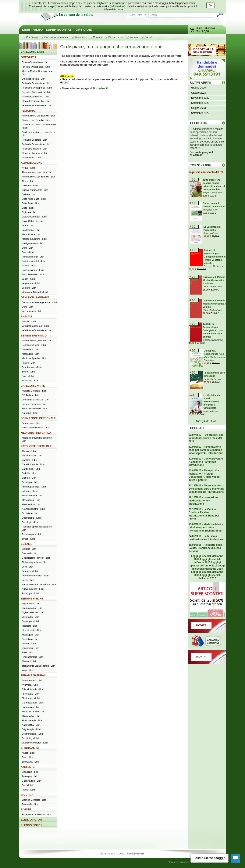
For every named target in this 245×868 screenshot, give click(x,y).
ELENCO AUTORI (32, 820)
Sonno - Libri (28, 372)
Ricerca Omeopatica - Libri (35, 97)
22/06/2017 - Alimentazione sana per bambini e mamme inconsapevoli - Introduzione (206, 450)
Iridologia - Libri (30, 626)
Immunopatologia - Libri (34, 487)
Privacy (173, 862)
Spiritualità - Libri (30, 762)
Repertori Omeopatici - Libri (36, 92)
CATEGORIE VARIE (33, 386)
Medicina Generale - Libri (35, 408)
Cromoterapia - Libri (32, 608)
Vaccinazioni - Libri (31, 158)
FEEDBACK (199, 123)
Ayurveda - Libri (30, 685)
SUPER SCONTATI (59, 30)
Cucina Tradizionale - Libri (35, 190)
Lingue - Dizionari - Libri (34, 404)
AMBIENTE (28, 767)
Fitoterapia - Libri (30, 694)
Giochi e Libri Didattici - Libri (36, 120)
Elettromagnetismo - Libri (35, 562)
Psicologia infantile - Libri (34, 149)
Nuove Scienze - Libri (33, 589)
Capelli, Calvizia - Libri (33, 464)
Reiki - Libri (28, 652)
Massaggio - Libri (31, 354)
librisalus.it (101, 88)
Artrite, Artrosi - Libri (32, 455)
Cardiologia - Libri (31, 469)
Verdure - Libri (29, 288)
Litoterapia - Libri (30, 707)
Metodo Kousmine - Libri (34, 239)
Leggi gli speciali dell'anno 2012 (209, 577)
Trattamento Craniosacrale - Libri (38, 666)
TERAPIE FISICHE (32, 599)
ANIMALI (26, 317)
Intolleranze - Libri (31, 230)
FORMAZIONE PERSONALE (38, 418)
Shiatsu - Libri (29, 661)
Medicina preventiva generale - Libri (38, 439)
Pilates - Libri (28, 363)
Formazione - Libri (31, 423)
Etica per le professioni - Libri (37, 814)
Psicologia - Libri (30, 593)
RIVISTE (26, 810)
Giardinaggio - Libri (31, 781)
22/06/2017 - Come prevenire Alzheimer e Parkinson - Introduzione (206, 462)
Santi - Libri (28, 757)
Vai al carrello (192, 30)
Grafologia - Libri (30, 621)
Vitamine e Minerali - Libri (35, 292)
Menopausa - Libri (31, 500)
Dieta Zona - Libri (31, 203)
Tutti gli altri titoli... (207, 421)
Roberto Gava (211, 233)
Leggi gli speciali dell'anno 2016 (207, 561)
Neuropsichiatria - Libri (33, 509)
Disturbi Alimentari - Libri (34, 217)
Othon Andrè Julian (213, 287)
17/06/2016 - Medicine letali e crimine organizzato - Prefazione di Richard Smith (206, 527)
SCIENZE (26, 544)
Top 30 (223, 165)
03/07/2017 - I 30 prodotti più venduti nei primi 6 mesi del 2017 (206, 438)
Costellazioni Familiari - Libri (36, 558)
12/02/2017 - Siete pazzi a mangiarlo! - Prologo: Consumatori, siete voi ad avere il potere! (204, 475)
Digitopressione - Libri (33, 612)
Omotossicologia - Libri (33, 79)
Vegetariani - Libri (31, 283)
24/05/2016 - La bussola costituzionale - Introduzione (206, 538)
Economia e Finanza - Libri (35, 400)
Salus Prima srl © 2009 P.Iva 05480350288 (122, 854)
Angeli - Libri (28, 753)
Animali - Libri (29, 321)
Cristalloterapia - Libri (33, 689)
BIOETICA (27, 795)
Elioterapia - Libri (30, 617)
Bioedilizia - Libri (30, 772)
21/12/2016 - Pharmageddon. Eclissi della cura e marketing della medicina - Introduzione (206, 489)
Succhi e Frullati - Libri (33, 274)
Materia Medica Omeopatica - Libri (37, 73)
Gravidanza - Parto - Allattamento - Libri (39, 126)
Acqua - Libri (28, 168)
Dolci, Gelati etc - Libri (33, 221)
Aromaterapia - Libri (32, 680)
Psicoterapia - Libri (31, 534)
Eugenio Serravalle (212, 192)
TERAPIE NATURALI (33, 676)
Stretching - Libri (30, 381)
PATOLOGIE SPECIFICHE (37, 446)
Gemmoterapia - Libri (33, 703)
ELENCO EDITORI (32, 825)
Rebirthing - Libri (30, 738)
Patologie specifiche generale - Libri (38, 528)
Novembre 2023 (200, 98)
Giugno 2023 (198, 108)
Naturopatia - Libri (31, 725)
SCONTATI (201, 657)
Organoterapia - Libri (32, 734)
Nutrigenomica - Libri (32, 243)
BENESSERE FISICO (34, 336)
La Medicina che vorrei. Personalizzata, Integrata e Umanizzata (212, 401)
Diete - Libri (28, 208)
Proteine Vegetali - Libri (34, 261)
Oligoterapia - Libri (31, 729)
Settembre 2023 (200, 103)
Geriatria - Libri (29, 482)
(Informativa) (118, 6)
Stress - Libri (28, 539)
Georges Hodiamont (214, 266)
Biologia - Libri (29, 549)
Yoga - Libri (28, 670)
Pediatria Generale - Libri (35, 140)
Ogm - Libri (27, 248)
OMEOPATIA (29, 57)
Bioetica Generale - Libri (34, 800)
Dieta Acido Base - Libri (34, 199)
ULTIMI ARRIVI (201, 83)
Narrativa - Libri (30, 413)
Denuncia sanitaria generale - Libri (39, 302)
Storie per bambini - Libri (34, 153)
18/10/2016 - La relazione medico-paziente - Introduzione (203, 501)
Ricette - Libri (29, 266)
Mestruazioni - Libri (31, 504)
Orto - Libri (27, 785)
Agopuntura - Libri (31, 604)
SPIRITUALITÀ (30, 748)
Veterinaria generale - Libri (35, 326)
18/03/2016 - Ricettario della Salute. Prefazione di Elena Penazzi (205, 548)
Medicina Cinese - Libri (33, 712)
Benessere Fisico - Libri (34, 345)
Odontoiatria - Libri (31, 518)
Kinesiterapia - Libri (32, 630)
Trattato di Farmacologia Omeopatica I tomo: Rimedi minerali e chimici (214, 330)
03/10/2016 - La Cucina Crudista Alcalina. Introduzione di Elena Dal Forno (204, 514)
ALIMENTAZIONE (32, 163)
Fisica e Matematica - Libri (35, 576)
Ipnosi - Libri (28, 580)
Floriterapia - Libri (31, 698)
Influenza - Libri (30, 491)
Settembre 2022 (200, 113)
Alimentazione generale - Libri (37, 172)
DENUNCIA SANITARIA (35, 298)
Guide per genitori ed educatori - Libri (38, 134)
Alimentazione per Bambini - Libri (39, 116)
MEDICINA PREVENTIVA (36, 433)
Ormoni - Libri (29, 644)
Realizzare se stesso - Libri (36, 428)
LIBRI (26, 30)
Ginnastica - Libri (30, 349)
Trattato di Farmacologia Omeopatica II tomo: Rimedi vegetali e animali (215, 257)
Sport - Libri (28, 376)
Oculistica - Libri (30, 513)
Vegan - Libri (28, 279)
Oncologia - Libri (30, 522)
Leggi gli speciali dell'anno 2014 (208, 567)
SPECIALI (197, 428)
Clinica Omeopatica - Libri (35, 62)
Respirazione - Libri (32, 367)
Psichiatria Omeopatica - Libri (37, 88)
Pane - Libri (28, 252)
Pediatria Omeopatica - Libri (36, 83)
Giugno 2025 (198, 88)
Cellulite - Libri (29, 473)
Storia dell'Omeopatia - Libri (36, 101)
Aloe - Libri (27, 181)
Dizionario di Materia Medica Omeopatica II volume (214, 280)
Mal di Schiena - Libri (33, 496)
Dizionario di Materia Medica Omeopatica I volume (214, 304)
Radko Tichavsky (212, 379)
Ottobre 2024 (199, 93)
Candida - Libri (29, 460)
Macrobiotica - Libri (31, 234)
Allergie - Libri (29, 451)
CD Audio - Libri (30, 395)
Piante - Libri (28, 790)
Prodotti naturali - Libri (33, 257)
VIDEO (38, 30)
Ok (210, 5)
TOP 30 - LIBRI (201, 165)
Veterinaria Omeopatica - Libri (37, 105)
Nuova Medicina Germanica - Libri (39, 584)
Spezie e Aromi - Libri (33, 270)
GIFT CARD (84, 30)
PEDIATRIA (28, 111)
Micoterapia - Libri (31, 716)
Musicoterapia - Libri (32, 720)
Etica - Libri (28, 567)
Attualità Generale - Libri (34, 391)
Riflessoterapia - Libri (33, 657)
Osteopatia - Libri (31, 648)
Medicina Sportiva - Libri (34, 358)
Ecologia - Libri (29, 776)
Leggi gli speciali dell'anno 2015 (206, 564)
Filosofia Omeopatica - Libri (36, 67)
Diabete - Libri (29, 194)
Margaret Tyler (210, 210)
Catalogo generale (207, 641)
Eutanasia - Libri (30, 804)
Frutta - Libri (28, 226)
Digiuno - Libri (29, 212)
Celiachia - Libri (30, 186)
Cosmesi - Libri (29, 553)
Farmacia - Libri (30, 571)
